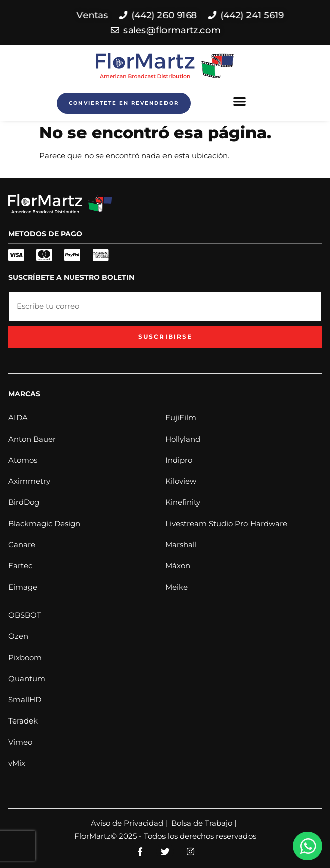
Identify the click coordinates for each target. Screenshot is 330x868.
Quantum (27, 678)
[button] (240, 101)
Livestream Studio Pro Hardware (226, 523)
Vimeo (20, 742)
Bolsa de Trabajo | (204, 823)
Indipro (179, 460)
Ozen (18, 636)
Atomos (23, 460)
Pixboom (25, 657)
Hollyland (183, 439)
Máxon (178, 566)
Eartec (20, 566)
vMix (17, 763)
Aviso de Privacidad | (129, 823)
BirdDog (24, 502)
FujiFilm (181, 418)
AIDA (18, 418)
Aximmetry (29, 481)
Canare (22, 545)
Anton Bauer (32, 439)
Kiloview (181, 481)
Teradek (23, 721)
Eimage (23, 587)
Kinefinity (183, 502)
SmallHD (25, 700)
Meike (176, 587)
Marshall (181, 545)
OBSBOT (25, 615)
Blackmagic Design (44, 523)
